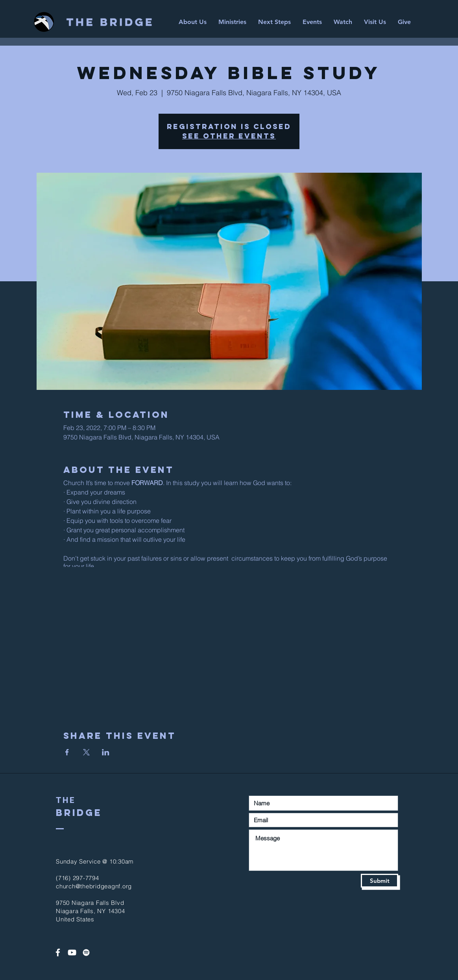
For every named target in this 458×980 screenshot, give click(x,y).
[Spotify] (86, 952)
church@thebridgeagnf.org (94, 886)
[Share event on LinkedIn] (106, 752)
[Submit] (380, 881)
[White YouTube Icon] (72, 952)
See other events (229, 136)
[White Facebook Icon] (58, 952)
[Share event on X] (86, 752)
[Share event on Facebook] (67, 752)
